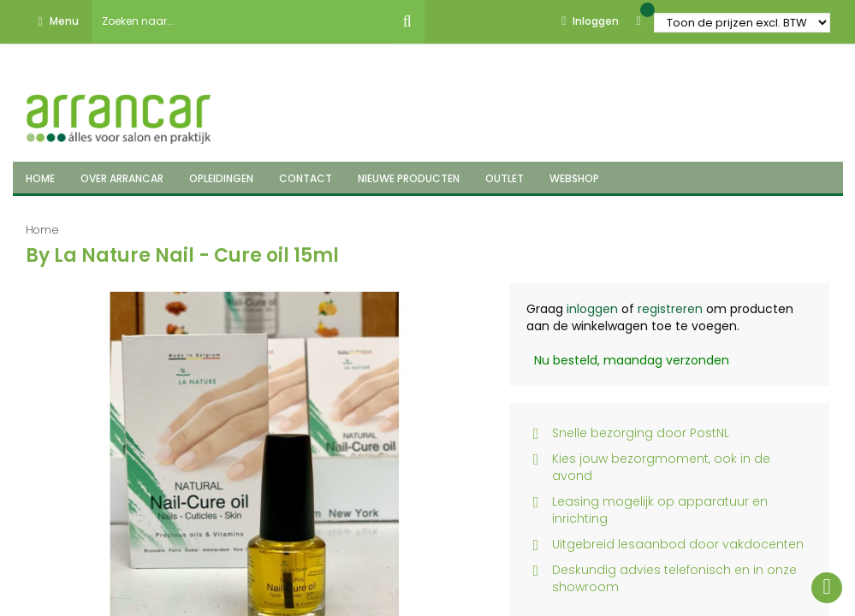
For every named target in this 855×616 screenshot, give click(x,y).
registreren (670, 309)
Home (42, 230)
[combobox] (241, 21)
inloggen (592, 309)
